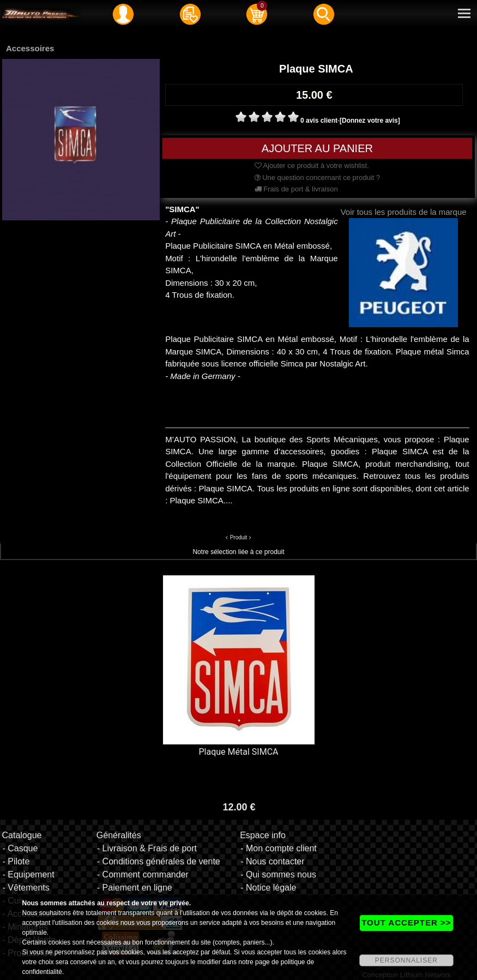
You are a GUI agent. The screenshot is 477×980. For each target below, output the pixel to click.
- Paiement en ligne (135, 888)
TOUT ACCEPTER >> (406, 922)
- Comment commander (143, 874)
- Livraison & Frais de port (147, 848)
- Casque (20, 848)
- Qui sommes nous (278, 874)
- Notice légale (268, 888)
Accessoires (30, 48)
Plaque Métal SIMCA (239, 752)
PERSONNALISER (406, 960)
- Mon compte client (279, 848)
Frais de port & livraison (296, 189)
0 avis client (319, 121)
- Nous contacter (272, 861)
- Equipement (28, 874)
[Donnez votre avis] (370, 121)
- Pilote (16, 861)
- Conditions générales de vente (159, 861)
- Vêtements (26, 888)
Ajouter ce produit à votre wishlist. (312, 166)
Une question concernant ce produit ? (318, 178)
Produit (239, 537)
